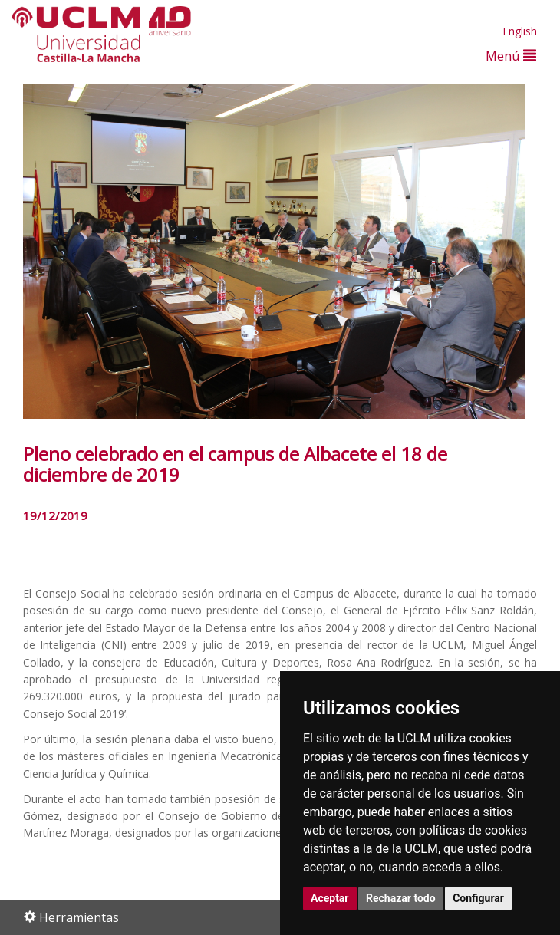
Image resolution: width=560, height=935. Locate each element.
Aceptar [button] (330, 898)
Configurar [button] (478, 898)
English (520, 31)
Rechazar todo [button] (401, 898)
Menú (511, 56)
